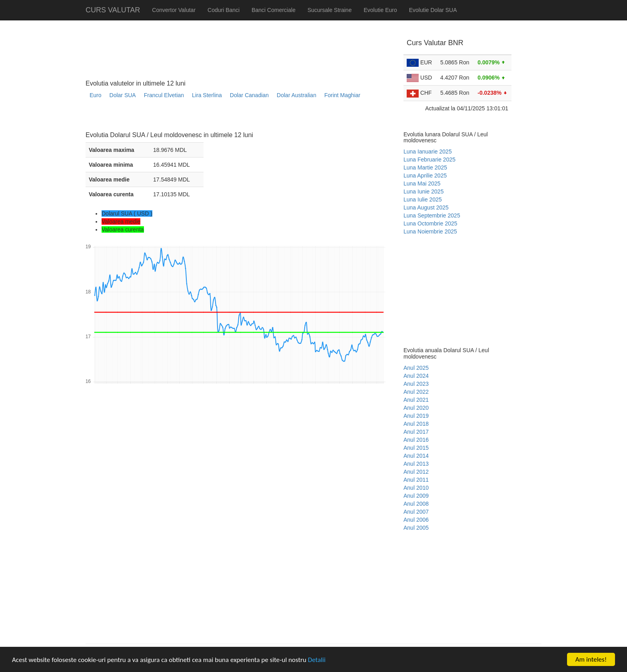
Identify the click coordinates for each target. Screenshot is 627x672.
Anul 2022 (416, 392)
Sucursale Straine (330, 10)
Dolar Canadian (249, 95)
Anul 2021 (416, 400)
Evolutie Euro (380, 10)
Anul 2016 (416, 440)
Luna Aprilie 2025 (425, 175)
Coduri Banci (224, 10)
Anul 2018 (416, 424)
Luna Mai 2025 (422, 183)
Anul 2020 (416, 408)
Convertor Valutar (174, 10)
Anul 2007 (416, 512)
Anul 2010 (416, 488)
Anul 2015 (416, 448)
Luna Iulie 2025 (423, 199)
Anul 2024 (416, 376)
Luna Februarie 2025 (429, 160)
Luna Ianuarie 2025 (428, 152)
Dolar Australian (297, 95)
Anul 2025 (416, 368)
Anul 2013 (416, 464)
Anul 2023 (416, 384)
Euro (96, 95)
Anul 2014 (416, 456)
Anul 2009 (416, 496)
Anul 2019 (416, 416)
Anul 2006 (416, 520)
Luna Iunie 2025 (423, 191)
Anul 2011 (416, 480)
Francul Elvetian (164, 95)
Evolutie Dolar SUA (433, 10)
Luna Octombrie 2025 (430, 223)
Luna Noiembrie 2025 (430, 231)
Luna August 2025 (426, 207)
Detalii (317, 660)
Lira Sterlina (207, 95)
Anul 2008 (416, 504)
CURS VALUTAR (113, 10)
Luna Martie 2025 (425, 168)
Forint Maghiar (342, 95)
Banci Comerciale (274, 10)
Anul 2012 (416, 472)
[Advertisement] (231, 118)
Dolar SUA (123, 95)
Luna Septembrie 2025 (432, 215)
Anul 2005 (416, 528)
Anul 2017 (416, 432)
